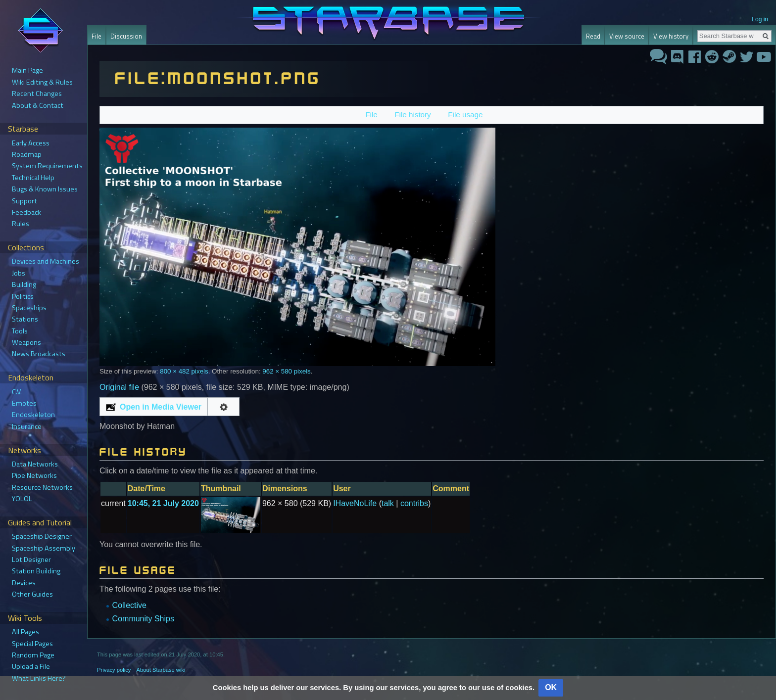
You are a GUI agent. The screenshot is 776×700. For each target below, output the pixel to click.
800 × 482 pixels (184, 371)
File (371, 115)
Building (24, 284)
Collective (129, 605)
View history (671, 36)
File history (412, 115)
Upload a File (31, 666)
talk (388, 503)
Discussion (126, 36)
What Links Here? (39, 678)
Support (24, 201)
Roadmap (27, 154)
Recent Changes (37, 93)
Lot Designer (31, 560)
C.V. (17, 392)
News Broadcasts (39, 354)
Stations (25, 319)
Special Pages (32, 644)
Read (593, 36)
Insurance (27, 426)
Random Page (33, 655)
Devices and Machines (46, 261)
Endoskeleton (33, 415)
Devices (24, 583)
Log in (760, 19)
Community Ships (143, 619)
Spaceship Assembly (44, 548)
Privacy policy (114, 670)
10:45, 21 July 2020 (163, 503)
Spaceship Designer (42, 536)
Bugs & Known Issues (45, 189)
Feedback (26, 212)
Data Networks (35, 464)
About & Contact (38, 105)
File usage (465, 115)
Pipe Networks (34, 475)
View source (627, 36)
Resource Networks (42, 487)
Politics (23, 296)
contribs (414, 503)
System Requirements (47, 166)
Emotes (24, 403)
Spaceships (29, 308)
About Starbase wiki (161, 670)
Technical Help (33, 178)
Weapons (26, 342)
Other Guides (32, 594)
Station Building (36, 571)
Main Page (27, 70)
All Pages (25, 632)
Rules (21, 224)
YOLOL (22, 499)
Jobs (19, 273)
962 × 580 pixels (286, 371)
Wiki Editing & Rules (42, 82)
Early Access (31, 143)
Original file (119, 387)
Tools (20, 331)
